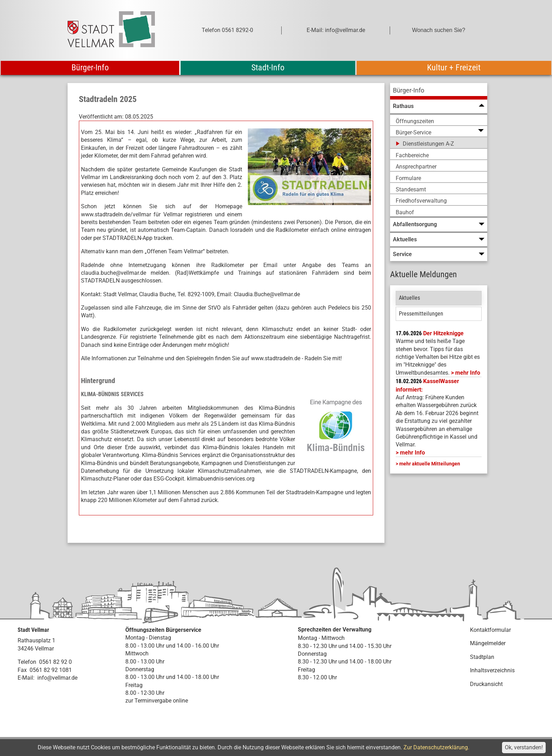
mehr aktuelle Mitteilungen (430, 464)
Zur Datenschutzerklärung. (436, 747)
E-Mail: (26, 678)
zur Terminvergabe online (157, 701)
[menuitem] (439, 91)
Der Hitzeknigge (443, 333)
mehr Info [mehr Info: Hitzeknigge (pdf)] (468, 373)
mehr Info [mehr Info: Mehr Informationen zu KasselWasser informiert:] (412, 453)
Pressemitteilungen (421, 314)
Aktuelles (409, 298)
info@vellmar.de (57, 678)
